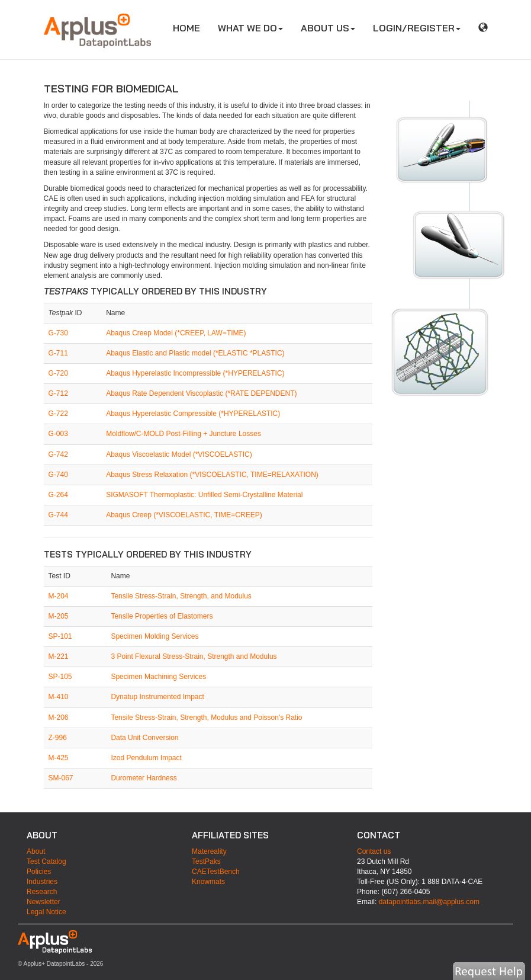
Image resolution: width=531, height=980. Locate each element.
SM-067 (61, 778)
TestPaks (206, 861)
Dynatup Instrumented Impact (157, 697)
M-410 (59, 697)
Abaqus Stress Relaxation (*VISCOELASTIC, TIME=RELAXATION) (212, 475)
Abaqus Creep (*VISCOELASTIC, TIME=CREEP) (184, 515)
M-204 (59, 596)
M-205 (59, 616)
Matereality (209, 851)
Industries (42, 882)
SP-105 (60, 677)
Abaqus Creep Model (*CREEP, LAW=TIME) (176, 333)
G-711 (58, 353)
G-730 (58, 333)
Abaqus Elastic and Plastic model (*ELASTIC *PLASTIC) (195, 353)
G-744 (58, 515)
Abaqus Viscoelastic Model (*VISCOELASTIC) (179, 454)
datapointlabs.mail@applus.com (429, 902)
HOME (191, 28)
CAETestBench (216, 872)
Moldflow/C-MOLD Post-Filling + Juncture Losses (184, 434)
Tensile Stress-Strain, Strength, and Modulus (181, 596)
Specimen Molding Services (155, 636)
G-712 (58, 393)
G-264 (58, 495)
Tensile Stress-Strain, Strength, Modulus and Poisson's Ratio (206, 718)
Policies (39, 872)
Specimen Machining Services (158, 677)
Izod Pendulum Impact (146, 758)
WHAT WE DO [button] (250, 28)
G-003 (58, 434)
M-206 (59, 718)
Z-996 (58, 738)
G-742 (58, 454)
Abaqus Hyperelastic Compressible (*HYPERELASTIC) (193, 414)
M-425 (59, 758)
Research (42, 892)
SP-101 (60, 636)
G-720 (58, 373)
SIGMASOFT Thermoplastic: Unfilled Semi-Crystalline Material (204, 495)
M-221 (59, 656)
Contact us (374, 851)
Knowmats (208, 882)
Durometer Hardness (144, 778)
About (36, 851)
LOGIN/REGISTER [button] (417, 28)
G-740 (58, 475)
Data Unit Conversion (144, 738)
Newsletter (44, 902)
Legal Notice (46, 912)
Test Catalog (46, 861)
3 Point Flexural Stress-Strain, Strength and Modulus (194, 656)
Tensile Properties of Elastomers (162, 616)
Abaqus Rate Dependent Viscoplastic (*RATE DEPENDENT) (201, 393)
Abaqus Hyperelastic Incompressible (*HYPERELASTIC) (195, 373)
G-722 (58, 414)
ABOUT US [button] (328, 28)
